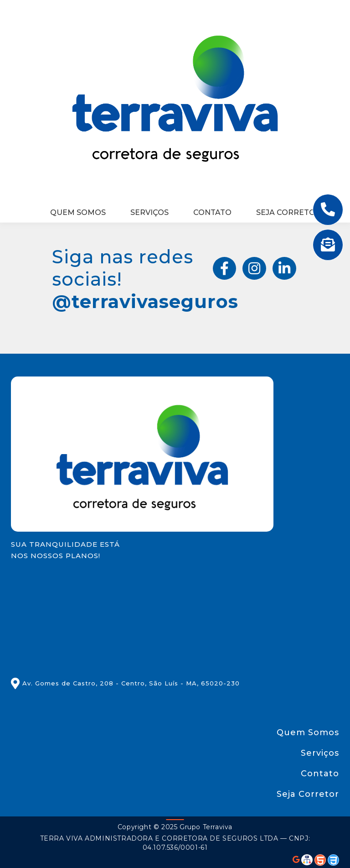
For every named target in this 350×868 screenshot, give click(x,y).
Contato (212, 212)
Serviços (149, 212)
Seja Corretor (288, 212)
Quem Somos (78, 212)
